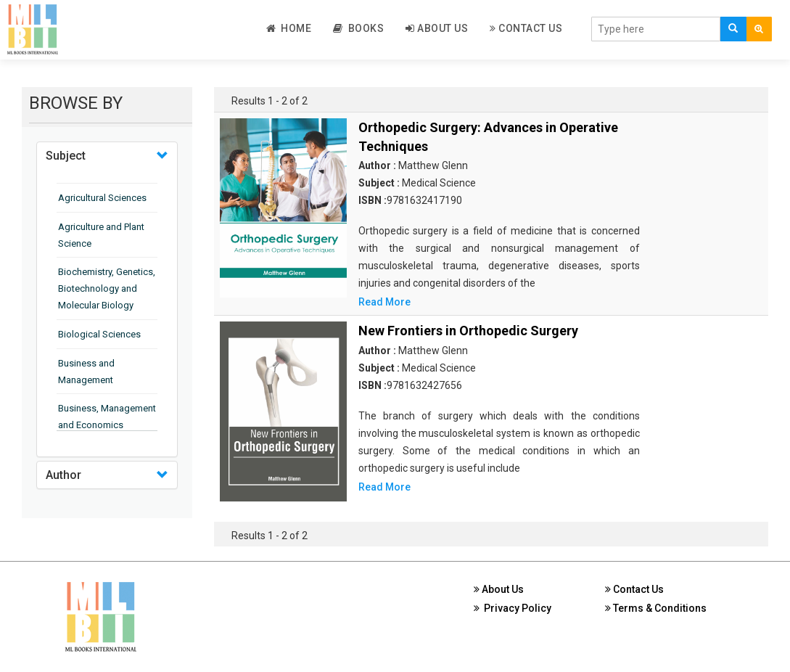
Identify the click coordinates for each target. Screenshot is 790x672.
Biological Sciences (99, 334)
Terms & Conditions (656, 608)
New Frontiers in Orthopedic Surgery (468, 331)
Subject (66, 156)
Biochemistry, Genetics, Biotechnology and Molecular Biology (107, 288)
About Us (437, 28)
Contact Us (526, 28)
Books (358, 28)
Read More (384, 302)
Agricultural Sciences (102, 198)
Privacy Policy (513, 608)
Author (63, 475)
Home (289, 28)
